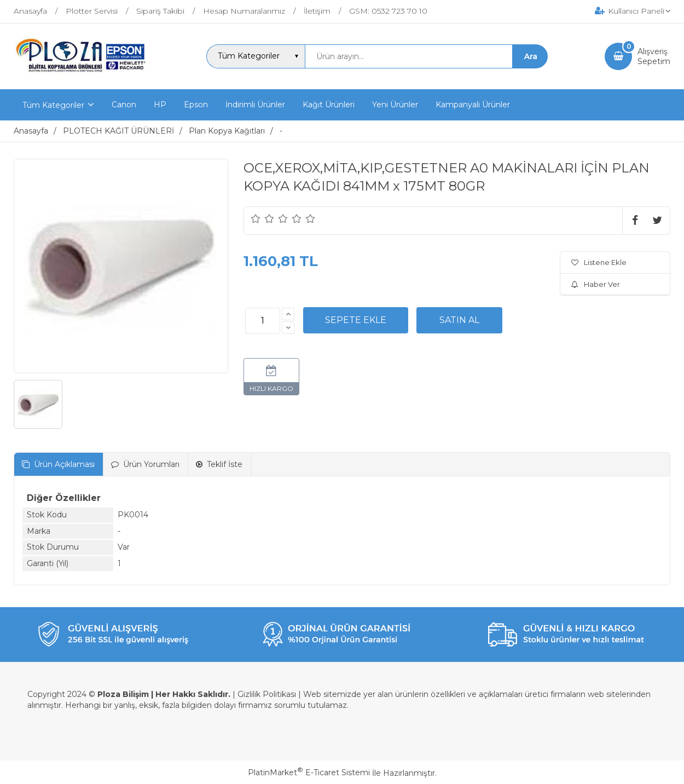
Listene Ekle (599, 262)
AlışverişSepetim (654, 56)
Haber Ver (596, 284)
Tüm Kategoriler (53, 105)
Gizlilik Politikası (267, 694)
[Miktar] (263, 321)
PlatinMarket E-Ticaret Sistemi (309, 773)
